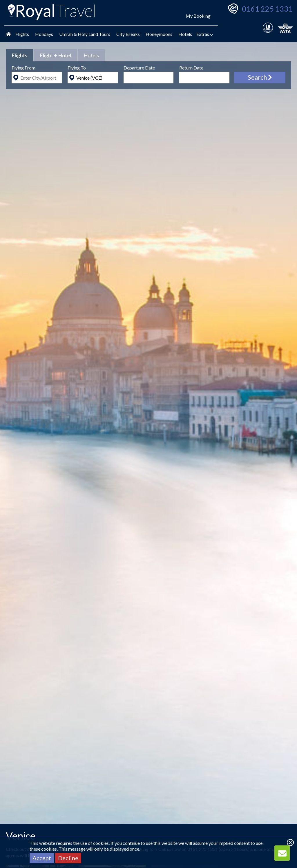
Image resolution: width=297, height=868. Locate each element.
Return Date (191, 68)
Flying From (23, 68)
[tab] (19, 55)
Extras (205, 34)
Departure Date (139, 68)
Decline (68, 858)
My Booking (198, 16)
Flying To (77, 68)
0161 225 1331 (267, 9)
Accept (42, 858)
